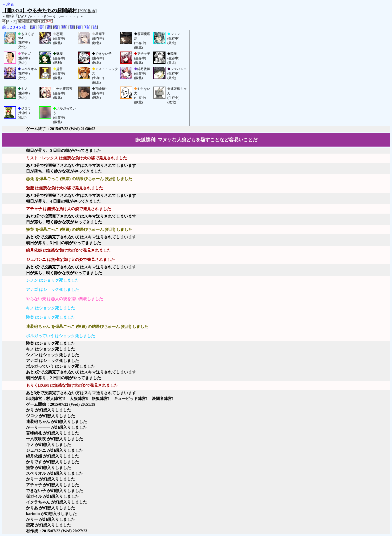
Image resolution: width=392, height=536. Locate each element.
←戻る (8, 4)
